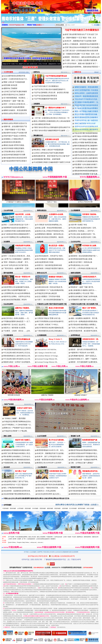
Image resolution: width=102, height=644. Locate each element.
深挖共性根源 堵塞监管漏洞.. (14, 148)
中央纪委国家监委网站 (21, 537)
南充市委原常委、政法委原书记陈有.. (84, 331)
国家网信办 (80, 537)
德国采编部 (50, 508)
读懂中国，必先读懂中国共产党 (15, 126)
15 (59, 61)
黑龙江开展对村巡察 (56, 308)
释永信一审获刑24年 (23, 277)
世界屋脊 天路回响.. (90, 214)
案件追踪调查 (8, 273)
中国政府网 (49, 537)
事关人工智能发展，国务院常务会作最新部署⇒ (82, 44)
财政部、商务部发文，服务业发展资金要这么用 (82, 57)
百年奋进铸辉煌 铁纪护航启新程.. (50, 481)
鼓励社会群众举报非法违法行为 (15, 113)
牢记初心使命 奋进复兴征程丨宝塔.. (84, 228)
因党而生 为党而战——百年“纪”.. (83, 231)
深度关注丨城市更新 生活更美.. (15, 328)
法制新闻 (37, 104)
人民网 (10, 539)
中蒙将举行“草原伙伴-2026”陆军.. (83, 353)
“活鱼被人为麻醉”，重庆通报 (15, 418)
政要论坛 (37, 72)
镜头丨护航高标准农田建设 (13, 488)
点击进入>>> (40, 25)
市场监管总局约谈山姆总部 (47, 293)
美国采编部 (28, 508)
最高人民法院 (32, 537)
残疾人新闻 (7, 436)
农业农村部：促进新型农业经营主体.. (17, 491)
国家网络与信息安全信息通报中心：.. (17, 228)
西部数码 (53, 539)
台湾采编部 (20, 508)
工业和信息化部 (58, 537)
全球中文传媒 (18, 6)
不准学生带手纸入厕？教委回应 (86, 120)
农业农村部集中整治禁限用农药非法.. (17, 494)
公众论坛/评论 (76, 242)
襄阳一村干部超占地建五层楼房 (86, 111)
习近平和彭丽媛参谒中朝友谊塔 (45, 99)
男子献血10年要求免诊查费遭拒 (86, 108)
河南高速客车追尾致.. (23, 246)
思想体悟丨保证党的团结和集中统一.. (84, 256)
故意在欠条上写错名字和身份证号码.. (51, 231)
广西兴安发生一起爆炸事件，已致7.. (17, 268)
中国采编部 (6, 508)
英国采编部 (43, 508)
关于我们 (26, 552)
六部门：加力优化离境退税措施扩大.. (51, 300)
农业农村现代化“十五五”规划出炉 (16, 485)
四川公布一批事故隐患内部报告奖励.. (84, 321)
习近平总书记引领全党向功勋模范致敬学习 (50, 89)
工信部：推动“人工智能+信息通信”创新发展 (81, 60)
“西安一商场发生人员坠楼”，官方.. (16, 262)
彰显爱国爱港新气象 (90, 440)
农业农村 (7, 467)
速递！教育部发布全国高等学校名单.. (51, 460)
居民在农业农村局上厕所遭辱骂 (86, 129)
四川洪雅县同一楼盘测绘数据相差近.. (51, 259)
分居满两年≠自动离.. (56, 214)
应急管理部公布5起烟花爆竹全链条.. (17, 287)
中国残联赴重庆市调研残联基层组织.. (17, 460)
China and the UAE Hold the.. (47, 350)
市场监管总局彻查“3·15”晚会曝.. (16, 431)
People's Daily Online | (23, 542)
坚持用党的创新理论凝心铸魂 (81, 259)
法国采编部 (65, 508)
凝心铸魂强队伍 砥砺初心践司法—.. (84, 290)
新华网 (14, 539)
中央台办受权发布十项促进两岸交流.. (84, 456)
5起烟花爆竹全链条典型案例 (14, 107)
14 (56, 61)
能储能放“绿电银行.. (56, 277)
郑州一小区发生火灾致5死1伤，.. (16, 104)
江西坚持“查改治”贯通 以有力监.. (49, 318)
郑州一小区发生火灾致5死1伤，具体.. (17, 256)
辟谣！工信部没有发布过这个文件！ (17, 225)
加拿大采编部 (90, 508)
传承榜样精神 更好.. (57, 471)
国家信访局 (95, 537)
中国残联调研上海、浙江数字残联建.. (17, 463)
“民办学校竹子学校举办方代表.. (86, 99)
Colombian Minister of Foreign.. (48, 356)
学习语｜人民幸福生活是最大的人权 (84, 268)
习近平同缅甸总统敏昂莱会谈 (56, 76)
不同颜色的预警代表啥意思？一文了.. (17, 321)
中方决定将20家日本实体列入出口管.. (17, 359)
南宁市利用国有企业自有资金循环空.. (51, 321)
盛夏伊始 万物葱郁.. (23, 308)
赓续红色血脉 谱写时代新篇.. (14, 145)
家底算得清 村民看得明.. (12, 142)
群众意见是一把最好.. (57, 246)
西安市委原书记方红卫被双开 (14, 95)
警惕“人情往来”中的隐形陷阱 (14, 82)
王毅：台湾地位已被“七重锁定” (82, 463)
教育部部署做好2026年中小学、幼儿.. (51, 450)
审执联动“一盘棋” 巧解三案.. (14, 101)
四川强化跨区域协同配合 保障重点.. (84, 325)
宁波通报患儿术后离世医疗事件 (86, 169)
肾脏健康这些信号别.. (90, 471)
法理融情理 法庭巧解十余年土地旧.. (84, 300)
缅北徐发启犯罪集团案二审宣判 (15, 300)
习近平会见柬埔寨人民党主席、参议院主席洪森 (51, 93)
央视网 (19, 539)
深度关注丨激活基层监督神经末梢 (49, 265)
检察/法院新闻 (76, 273)
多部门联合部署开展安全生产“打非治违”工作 (81, 34)
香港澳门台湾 (75, 436)
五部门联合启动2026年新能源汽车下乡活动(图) (82, 47)
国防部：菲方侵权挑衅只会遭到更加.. (84, 362)
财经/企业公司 (42, 273)
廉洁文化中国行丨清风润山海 (81, 262)
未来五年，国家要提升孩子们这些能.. (51, 453)
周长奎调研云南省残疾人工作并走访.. (17, 456)
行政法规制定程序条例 (42, 124)
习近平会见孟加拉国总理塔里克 (45, 96)
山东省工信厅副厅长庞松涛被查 (15, 91)
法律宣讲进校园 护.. (90, 277)
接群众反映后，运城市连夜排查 (86, 93)
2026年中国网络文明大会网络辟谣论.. (17, 237)
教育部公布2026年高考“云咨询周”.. (50, 463)
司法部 (74, 537)
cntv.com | (40, 542)
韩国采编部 (57, 508)
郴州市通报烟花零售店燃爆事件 (86, 117)
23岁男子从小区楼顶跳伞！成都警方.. (17, 259)
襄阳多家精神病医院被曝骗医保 (86, 173)
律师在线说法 (42, 210)
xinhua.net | (34, 542)
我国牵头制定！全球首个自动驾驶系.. (17, 362)
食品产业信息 (9, 404)
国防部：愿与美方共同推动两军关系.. (84, 350)
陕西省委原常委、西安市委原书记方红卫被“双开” (52, 156)
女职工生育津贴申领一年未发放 (86, 90)
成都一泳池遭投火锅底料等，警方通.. (84, 318)
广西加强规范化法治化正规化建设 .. (50, 331)
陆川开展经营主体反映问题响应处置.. (51, 328)
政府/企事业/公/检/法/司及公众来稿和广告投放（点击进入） (77, 505)
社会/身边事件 (8, 304)
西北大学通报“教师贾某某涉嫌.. (86, 114)
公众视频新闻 (75, 210)
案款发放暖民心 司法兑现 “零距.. (82, 293)
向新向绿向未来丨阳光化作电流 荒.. (50, 287)
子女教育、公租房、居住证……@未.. (17, 331)
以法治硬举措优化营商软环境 (14, 76)
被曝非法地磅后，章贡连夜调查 (86, 87)
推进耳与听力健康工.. (23, 440)
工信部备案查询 (31, 539)
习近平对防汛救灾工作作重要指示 (82, 30)
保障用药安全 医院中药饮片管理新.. (84, 494)
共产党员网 (11, 537)
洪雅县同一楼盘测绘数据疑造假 (86, 96)
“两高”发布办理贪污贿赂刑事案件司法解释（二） (52, 131)
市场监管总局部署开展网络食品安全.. (18, 422)
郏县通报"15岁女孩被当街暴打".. (86, 166)
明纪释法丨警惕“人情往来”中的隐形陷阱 (49, 150)
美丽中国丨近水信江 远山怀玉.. (15, 325)
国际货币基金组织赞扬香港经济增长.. (84, 450)
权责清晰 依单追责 (10, 85)
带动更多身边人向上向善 (80, 265)
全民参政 (40, 242)
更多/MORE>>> (65, 72)
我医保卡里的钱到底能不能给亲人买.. (84, 481)
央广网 (24, 539)
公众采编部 (33, 552)
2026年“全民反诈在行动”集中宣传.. (16, 265)
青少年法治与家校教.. (57, 440)
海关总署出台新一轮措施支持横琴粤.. (84, 460)
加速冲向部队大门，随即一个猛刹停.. (84, 359)
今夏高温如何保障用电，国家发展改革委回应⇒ (82, 67)
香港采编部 (13, 508)
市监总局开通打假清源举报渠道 (86, 105)
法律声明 (40, 552)
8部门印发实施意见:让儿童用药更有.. (84, 485)
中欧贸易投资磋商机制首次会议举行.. (17, 350)
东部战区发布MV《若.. (91, 339)
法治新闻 (7, 242)
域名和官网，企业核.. (23, 214)
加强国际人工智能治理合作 (14, 139)
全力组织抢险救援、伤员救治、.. (16, 98)
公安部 (65, 537)
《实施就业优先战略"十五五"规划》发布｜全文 (82, 54)
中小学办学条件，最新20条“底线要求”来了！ (81, 64)
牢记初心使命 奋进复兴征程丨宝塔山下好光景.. (38, 64)
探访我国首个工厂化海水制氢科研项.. (51, 290)
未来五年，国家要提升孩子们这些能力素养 (81, 41)
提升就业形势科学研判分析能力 (15, 161)
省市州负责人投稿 (24, 72)
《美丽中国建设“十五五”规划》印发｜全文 (80, 38)
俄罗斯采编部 (82, 508)
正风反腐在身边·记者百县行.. (14, 152)
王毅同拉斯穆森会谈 (23, 339)
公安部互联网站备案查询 (43, 539)
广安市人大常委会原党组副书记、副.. (84, 328)
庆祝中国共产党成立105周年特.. (15, 136)
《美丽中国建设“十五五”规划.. (15, 130)
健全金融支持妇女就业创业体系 (15, 158)
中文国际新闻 (8, 335)
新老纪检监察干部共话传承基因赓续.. (51, 485)
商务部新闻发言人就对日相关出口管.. (17, 356)
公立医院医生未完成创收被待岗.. (86, 163)
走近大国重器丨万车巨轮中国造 (49, 296)
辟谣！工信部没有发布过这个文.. (16, 79)
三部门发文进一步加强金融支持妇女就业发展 (81, 51)
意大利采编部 (73, 508)
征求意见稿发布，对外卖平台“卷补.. (50, 256)
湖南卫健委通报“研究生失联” (85, 123)
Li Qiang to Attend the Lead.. (47, 353)
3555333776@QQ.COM (17, 25)
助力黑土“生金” (21, 471)
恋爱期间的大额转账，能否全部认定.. (51, 234)
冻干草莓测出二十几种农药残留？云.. (18, 425)
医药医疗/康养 (76, 467)
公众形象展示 (42, 467)
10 (45, 61)
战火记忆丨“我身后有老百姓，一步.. (51, 488)
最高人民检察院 (41, 537)
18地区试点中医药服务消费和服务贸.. (84, 488)
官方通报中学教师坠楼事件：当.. (87, 102)
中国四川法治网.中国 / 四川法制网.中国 (84, 304)
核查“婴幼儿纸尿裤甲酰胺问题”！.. (16, 290)
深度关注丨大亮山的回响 (47, 491)
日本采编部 (35, 508)
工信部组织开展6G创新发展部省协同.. (17, 231)
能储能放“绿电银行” (85, 394)
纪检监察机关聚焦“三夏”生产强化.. (16, 481)
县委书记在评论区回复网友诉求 (86, 126)
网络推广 (97, 72)
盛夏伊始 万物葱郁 (10, 88)
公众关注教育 (42, 436)
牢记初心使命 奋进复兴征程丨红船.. (84, 237)
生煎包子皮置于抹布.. (25, 408)
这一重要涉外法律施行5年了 (56, 108)
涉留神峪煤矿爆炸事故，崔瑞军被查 (47, 159)
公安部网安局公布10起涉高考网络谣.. (17, 293)
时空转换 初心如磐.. (90, 246)
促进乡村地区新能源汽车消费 (14, 155)
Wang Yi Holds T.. (56, 339)
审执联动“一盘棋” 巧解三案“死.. (82, 287)
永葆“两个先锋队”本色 (15, 64)
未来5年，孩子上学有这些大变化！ (50, 456)
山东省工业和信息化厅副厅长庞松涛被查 (49, 153)
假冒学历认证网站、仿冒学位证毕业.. (17, 296)
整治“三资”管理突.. (89, 308)
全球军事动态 (75, 335)
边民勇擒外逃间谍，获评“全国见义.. (84, 356)
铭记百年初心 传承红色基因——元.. (16, 318)
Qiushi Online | (12, 542)
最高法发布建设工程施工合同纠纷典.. (84, 296)
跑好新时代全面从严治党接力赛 (15, 133)
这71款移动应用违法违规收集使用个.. (17, 234)
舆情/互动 (78, 72)
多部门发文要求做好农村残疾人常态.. (17, 453)
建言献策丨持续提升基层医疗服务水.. (51, 268)
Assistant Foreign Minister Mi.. (47, 359)
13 (53, 61)
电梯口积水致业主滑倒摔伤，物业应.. (51, 237)
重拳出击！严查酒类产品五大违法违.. (18, 428)
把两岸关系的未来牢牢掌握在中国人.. (84, 453)
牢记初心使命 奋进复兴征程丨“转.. (83, 234)
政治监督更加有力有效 (45, 262)
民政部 (69, 537)
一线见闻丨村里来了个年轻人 (48, 325)
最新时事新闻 (8, 119)
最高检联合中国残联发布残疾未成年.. (17, 450)
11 (48, 61)
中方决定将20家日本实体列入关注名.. (17, 353)
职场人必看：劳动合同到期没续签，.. (51, 228)
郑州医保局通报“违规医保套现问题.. (84, 491)
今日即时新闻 (8, 72)
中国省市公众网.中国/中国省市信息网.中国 (52, 304)
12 (50, 61)
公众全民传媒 (8, 210)
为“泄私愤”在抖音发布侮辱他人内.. (50, 225)
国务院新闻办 (88, 537)
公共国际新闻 (42, 335)
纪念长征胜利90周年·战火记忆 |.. (49, 494)
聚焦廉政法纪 (38, 135)
